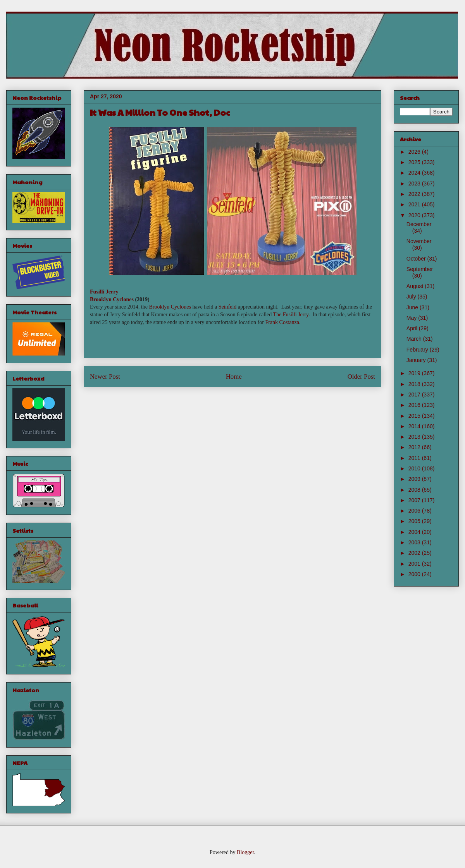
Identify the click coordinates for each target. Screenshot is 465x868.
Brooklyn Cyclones (112, 299)
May (412, 318)
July (412, 297)
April (413, 328)
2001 (415, 564)
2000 (415, 574)
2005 (415, 521)
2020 (415, 215)
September (420, 269)
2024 (415, 173)
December (419, 224)
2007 (415, 500)
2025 (415, 162)
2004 (415, 532)
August (416, 286)
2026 (415, 152)
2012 (415, 447)
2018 (415, 384)
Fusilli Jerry (104, 292)
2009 (415, 479)
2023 (415, 184)
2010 (415, 468)
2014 (415, 426)
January (417, 360)
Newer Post (105, 377)
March (415, 339)
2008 (415, 490)
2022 (415, 194)
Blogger (245, 852)
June (413, 307)
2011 (415, 458)
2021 (415, 204)
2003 (415, 542)
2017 (415, 395)
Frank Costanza (282, 322)
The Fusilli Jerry (291, 315)
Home (234, 377)
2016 (415, 405)
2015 (415, 416)
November (419, 241)
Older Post (361, 377)
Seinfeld (228, 307)
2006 (415, 511)
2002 (415, 553)
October (417, 259)
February (418, 350)
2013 (415, 437)
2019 (415, 373)
